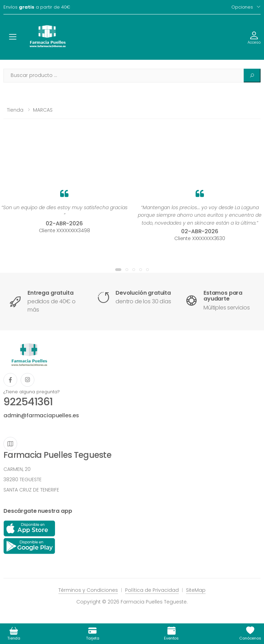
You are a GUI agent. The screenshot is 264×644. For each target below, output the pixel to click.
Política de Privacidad (152, 590)
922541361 (28, 402)
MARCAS (43, 110)
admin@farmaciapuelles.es (41, 415)
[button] (118, 270)
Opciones (242, 7)
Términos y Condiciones (88, 590)
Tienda (15, 110)
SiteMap (196, 590)
